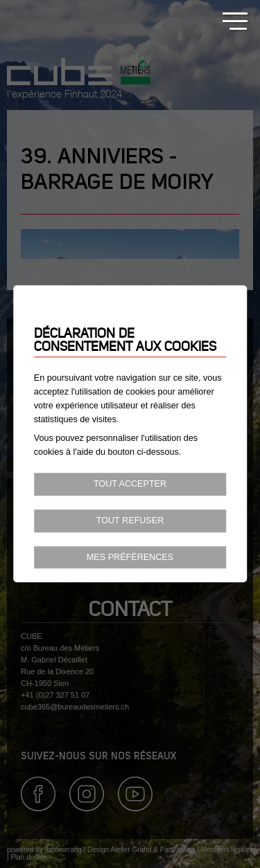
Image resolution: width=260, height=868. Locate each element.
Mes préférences (130, 557)
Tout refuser (130, 521)
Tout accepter (130, 484)
